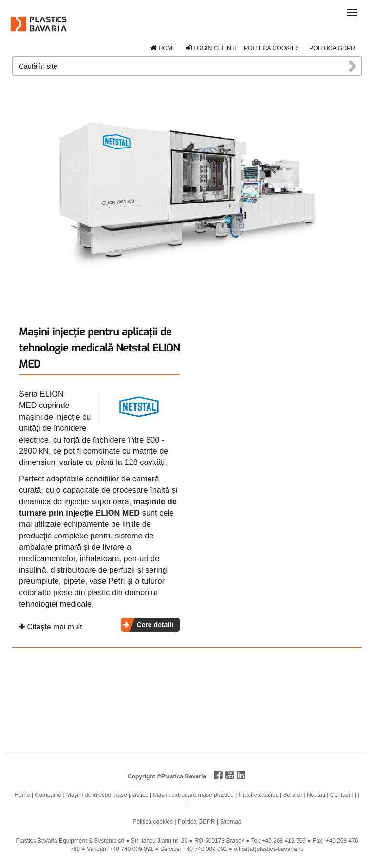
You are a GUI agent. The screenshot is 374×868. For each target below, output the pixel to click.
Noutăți (316, 795)
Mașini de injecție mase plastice (107, 795)
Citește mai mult (51, 627)
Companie (48, 795)
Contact (340, 795)
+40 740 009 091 (131, 849)
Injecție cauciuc (259, 795)
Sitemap (230, 822)
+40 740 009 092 (205, 849)
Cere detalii (155, 625)
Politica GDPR (332, 48)
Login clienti (211, 48)
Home (163, 48)
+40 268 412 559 (284, 841)
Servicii (292, 795)
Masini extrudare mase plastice (193, 795)
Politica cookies (272, 48)
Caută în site (353, 66)
